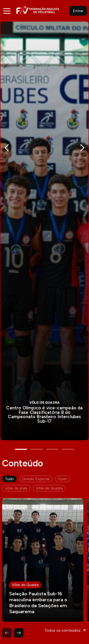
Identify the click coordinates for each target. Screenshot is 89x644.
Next (82, 147)
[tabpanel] (44, 229)
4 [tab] (68, 446)
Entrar (78, 11)
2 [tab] (37, 446)
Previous (7, 147)
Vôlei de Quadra (49, 485)
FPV (38, 10)
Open (63, 476)
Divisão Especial (36, 476)
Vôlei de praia (16, 485)
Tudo (9, 476)
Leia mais (43, 557)
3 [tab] (52, 446)
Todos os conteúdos (62, 627)
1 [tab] (21, 446)
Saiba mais (44, 229)
